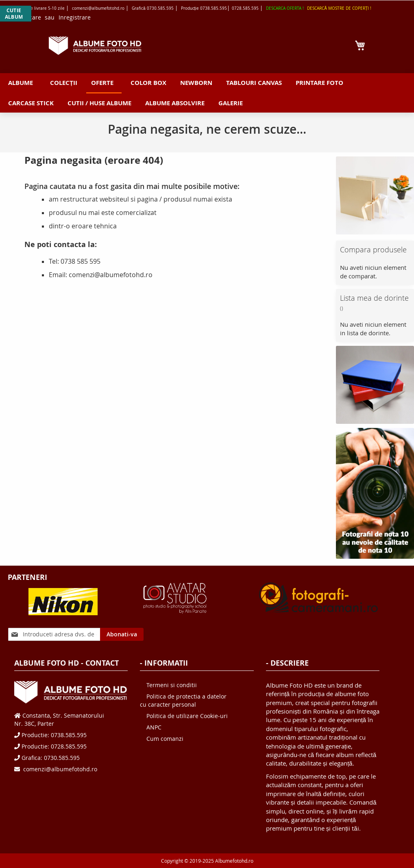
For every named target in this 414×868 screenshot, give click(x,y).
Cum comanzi (165, 739)
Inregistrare (75, 17)
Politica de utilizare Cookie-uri (187, 716)
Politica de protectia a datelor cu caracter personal (183, 700)
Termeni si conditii (172, 685)
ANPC (154, 727)
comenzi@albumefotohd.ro (59, 769)
